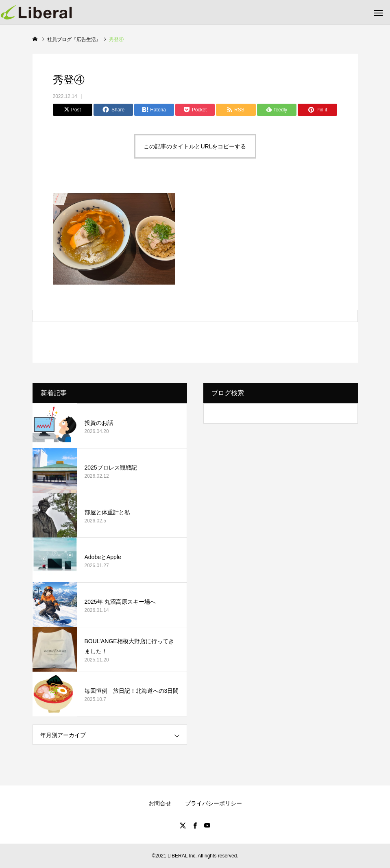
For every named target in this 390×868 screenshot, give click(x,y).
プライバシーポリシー (214, 803)
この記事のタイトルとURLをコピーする (195, 146)
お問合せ (160, 803)
